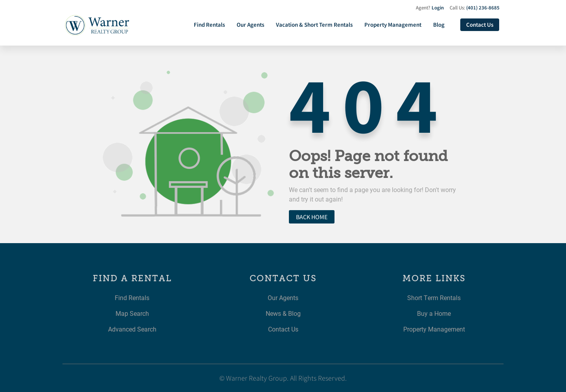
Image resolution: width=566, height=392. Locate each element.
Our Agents (250, 25)
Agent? (430, 8)
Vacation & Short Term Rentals (314, 25)
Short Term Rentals (434, 298)
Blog (439, 25)
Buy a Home (434, 313)
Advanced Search (132, 329)
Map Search (132, 313)
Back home (312, 217)
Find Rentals (209, 25)
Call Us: (475, 8)
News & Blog (283, 313)
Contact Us (480, 25)
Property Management (393, 25)
